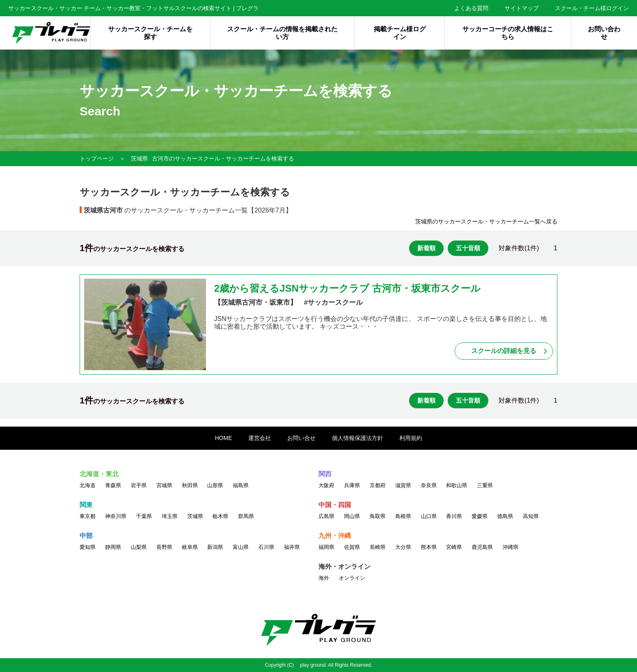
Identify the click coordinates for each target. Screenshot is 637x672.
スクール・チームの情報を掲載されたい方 (282, 33)
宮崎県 (454, 547)
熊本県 (429, 547)
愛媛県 (480, 516)
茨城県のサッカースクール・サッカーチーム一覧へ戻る (486, 221)
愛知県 (88, 547)
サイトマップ (522, 8)
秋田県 (190, 485)
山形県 (215, 485)
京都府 (378, 485)
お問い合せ (301, 438)
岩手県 (139, 485)
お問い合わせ (604, 33)
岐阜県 (190, 547)
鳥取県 (378, 516)
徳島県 (505, 516)
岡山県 (352, 516)
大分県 (403, 547)
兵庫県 (352, 485)
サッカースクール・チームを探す (150, 33)
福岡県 (326, 547)
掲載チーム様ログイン (400, 33)
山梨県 (139, 547)
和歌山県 (457, 485)
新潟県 (215, 547)
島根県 (403, 516)
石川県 (266, 547)
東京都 (88, 516)
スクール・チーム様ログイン (592, 8)
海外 (324, 578)
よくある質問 (471, 8)
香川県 (454, 516)
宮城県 (164, 485)
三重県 (485, 485)
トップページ (97, 158)
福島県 (241, 485)
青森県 (113, 485)
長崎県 (378, 547)
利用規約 (411, 438)
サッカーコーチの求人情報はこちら (508, 33)
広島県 (326, 516)
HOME (223, 438)
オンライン (352, 578)
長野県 (164, 547)
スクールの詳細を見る (504, 351)
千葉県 (144, 516)
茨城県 (139, 158)
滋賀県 (403, 485)
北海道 (88, 485)
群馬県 (246, 516)
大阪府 (326, 485)
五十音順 (468, 248)
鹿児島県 (482, 547)
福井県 (292, 547)
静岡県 (113, 547)
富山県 (241, 547)
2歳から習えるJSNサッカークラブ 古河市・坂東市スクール (347, 288)
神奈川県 (116, 516)
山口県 (429, 516)
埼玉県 (170, 516)
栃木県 (220, 516)
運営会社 (260, 438)
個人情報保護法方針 (357, 438)
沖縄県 (510, 547)
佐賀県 (352, 547)
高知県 (531, 516)
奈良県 (429, 485)
